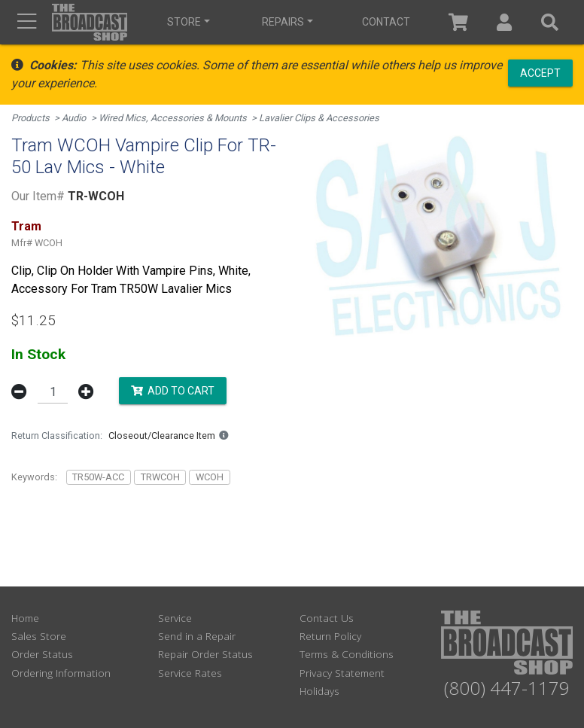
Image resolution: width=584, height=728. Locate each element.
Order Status (42, 654)
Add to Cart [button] (173, 391)
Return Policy (330, 636)
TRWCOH (160, 477)
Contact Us (327, 618)
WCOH (210, 477)
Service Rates (190, 673)
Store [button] (184, 22)
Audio (74, 118)
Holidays (319, 691)
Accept (540, 72)
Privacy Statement (342, 673)
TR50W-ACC (98, 477)
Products (30, 118)
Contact (386, 22)
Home (25, 618)
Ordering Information (61, 673)
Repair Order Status (205, 654)
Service (175, 618)
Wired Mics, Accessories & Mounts (173, 118)
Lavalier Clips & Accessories (319, 118)
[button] (505, 22)
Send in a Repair (197, 636)
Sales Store (39, 636)
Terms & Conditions (347, 654)
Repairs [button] (283, 22)
